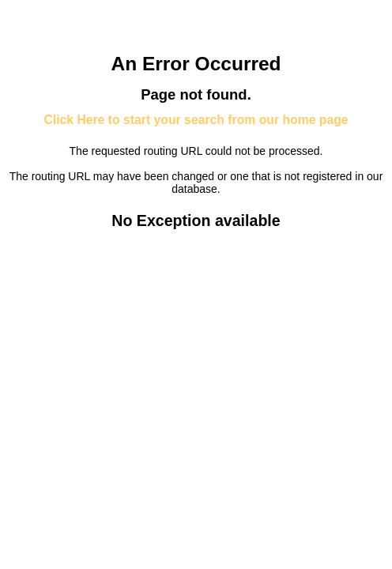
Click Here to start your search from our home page (196, 120)
